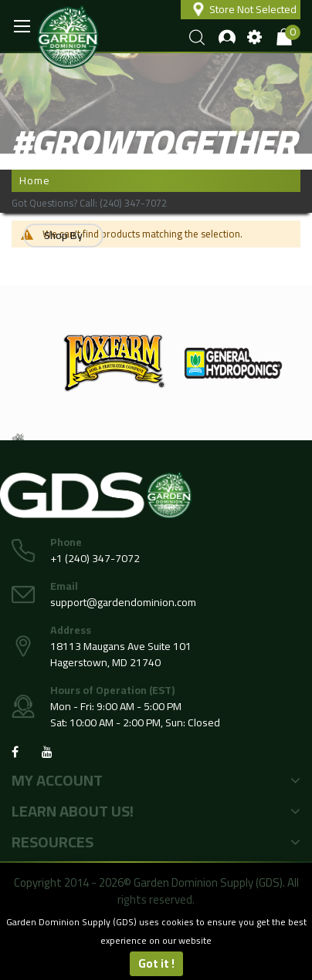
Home (35, 180)
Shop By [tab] (63, 235)
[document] (156, 945)
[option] (114, 363)
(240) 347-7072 (133, 203)
